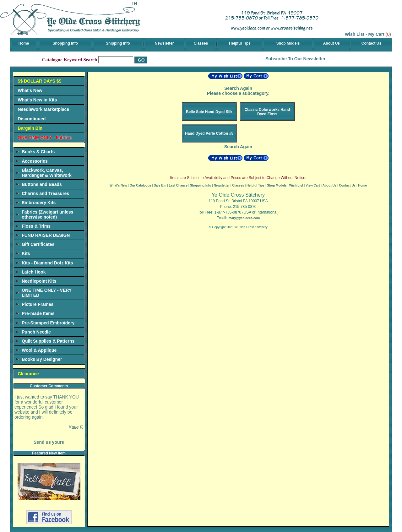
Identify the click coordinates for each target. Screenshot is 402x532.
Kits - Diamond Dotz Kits (47, 263)
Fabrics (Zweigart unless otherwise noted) (47, 214)
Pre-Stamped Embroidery (48, 323)
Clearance (28, 374)
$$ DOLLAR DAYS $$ (40, 81)
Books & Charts (38, 152)
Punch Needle (36, 332)
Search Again (238, 88)
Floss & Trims (36, 226)
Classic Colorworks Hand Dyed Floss (267, 112)
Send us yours (49, 442)
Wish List (355, 34)
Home (24, 43)
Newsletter (164, 43)
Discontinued (32, 119)
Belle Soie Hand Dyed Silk (209, 112)
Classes (201, 43)
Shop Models (288, 43)
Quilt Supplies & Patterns (48, 341)
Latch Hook (34, 272)
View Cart (313, 185)
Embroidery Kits (39, 203)
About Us (331, 43)
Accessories (35, 161)
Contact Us (371, 43)
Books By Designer (42, 359)
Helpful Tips (240, 43)
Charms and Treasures (45, 193)
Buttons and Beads (42, 184)
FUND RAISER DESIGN (46, 235)
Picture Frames (38, 304)
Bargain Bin (30, 128)
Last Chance (178, 185)
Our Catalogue (141, 185)
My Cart (376, 34)
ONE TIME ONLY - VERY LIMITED (47, 293)
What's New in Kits (38, 100)
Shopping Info (65, 43)
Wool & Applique (39, 350)
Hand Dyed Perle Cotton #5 (209, 133)
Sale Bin (160, 185)
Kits (26, 253)
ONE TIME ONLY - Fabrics (45, 138)
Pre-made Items (38, 313)
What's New (30, 90)
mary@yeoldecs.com (244, 218)
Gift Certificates (38, 244)
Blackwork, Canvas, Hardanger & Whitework (47, 173)
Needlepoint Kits (39, 281)
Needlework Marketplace (43, 109)
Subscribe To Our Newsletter (295, 59)
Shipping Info (118, 43)
